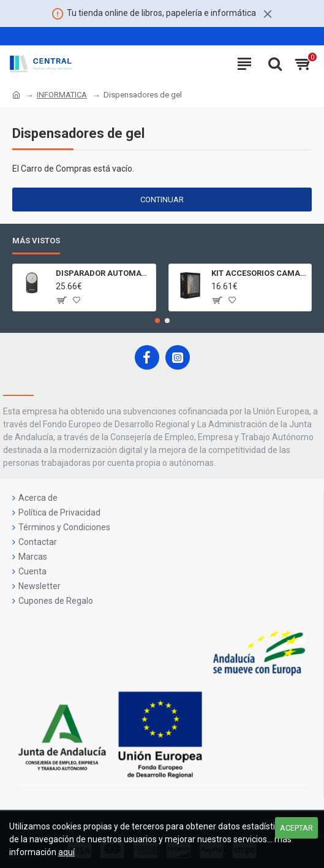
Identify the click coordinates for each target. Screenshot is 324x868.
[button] (157, 321)
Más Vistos (36, 241)
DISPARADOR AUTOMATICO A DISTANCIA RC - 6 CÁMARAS (104, 273)
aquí (66, 852)
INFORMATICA (62, 95)
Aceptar (296, 828)
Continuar (162, 200)
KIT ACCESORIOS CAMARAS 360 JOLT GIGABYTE (259, 273)
